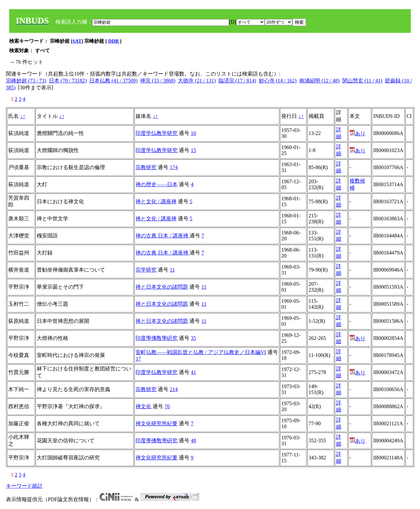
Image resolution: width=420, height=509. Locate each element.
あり (357, 133)
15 (193, 150)
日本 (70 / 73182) (68, 81)
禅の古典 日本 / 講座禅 (162, 236)
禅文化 (143, 406)
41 (193, 372)
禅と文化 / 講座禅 (156, 201)
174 (174, 167)
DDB (114, 41)
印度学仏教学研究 (157, 133)
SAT (77, 41)
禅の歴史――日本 (157, 184)
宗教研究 (146, 167)
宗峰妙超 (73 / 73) (26, 81)
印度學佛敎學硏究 (157, 338)
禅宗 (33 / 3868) (158, 81)
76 (167, 406)
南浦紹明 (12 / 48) (319, 81)
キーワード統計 (24, 486)
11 (172, 270)
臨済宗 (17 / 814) (237, 81)
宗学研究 (146, 270)
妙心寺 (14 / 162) (278, 81)
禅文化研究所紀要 (157, 423)
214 (174, 389)
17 (138, 359)
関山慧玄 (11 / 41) (362, 81)
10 (193, 133)
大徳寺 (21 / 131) (197, 81)
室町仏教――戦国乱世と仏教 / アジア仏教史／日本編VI (201, 352)
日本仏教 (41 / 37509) (113, 81)
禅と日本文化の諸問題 (162, 287)
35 (193, 338)
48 (193, 441)
